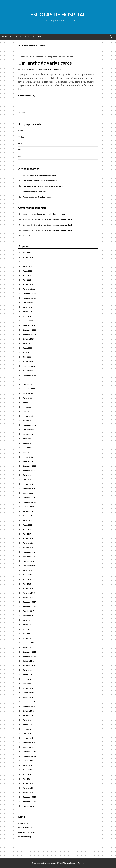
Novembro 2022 (29, 380)
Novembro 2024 (29, 298)
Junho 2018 (28, 575)
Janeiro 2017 (28, 647)
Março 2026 (28, 257)
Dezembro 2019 (29, 498)
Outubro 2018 (29, 561)
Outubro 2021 (29, 430)
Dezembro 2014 (29, 752)
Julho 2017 (27, 620)
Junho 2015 (28, 724)
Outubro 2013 (29, 806)
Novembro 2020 (29, 470)
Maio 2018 (27, 579)
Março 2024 (28, 321)
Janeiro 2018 (28, 597)
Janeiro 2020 (28, 493)
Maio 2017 (27, 629)
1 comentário (56, 69)
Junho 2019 (28, 525)
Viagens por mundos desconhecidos (50, 214)
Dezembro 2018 (29, 552)
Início (4, 37)
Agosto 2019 (28, 516)
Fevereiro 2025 (29, 289)
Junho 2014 (28, 770)
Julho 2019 (27, 520)
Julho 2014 (27, 765)
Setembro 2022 (29, 389)
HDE (20, 143)
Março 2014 (28, 783)
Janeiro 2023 (28, 371)
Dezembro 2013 (29, 797)
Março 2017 (28, 638)
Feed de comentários (27, 832)
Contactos (42, 37)
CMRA (45, 57)
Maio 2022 (27, 407)
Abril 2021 (27, 452)
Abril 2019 (27, 534)
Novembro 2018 (29, 557)
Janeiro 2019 (28, 548)
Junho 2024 (28, 312)
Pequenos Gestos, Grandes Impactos (38, 197)
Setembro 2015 (29, 715)
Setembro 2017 (29, 616)
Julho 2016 (27, 670)
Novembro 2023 (29, 334)
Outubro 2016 (29, 661)
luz (67, 57)
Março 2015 (28, 738)
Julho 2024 (27, 307)
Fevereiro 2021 (29, 461)
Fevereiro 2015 (29, 743)
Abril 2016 (27, 684)
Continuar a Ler (27, 96)
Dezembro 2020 (29, 466)
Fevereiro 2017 (29, 643)
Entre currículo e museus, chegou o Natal (55, 219)
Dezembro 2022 (29, 375)
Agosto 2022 (28, 393)
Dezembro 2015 (29, 702)
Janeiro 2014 (28, 792)
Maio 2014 (27, 774)
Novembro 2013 (29, 801)
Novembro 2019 (29, 502)
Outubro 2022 (29, 384)
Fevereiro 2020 (29, 489)
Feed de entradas (25, 828)
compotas (52, 57)
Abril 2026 (27, 253)
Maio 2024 (27, 316)
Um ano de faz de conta (44, 236)
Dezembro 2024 (29, 294)
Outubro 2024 (29, 303)
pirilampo (72, 57)
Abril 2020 (27, 479)
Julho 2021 (27, 439)
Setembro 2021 (29, 434)
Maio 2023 (27, 352)
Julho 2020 (27, 475)
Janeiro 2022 (28, 421)
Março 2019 (28, 538)
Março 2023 (28, 362)
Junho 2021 (28, 443)
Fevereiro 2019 (29, 543)
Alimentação (23, 57)
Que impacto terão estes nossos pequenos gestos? (43, 186)
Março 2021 (28, 457)
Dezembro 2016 (29, 652)
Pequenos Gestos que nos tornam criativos (40, 181)
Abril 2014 (27, 779)
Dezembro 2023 (29, 330)
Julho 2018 (27, 570)
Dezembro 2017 (29, 602)
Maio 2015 (27, 729)
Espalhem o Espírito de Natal (34, 191)
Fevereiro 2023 (29, 366)
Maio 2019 (27, 529)
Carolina (81, 863)
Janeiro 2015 (28, 747)
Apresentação (16, 37)
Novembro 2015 (29, 706)
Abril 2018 (27, 584)
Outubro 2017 (29, 611)
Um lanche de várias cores (45, 63)
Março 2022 (28, 416)
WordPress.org (25, 837)
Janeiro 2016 (28, 697)
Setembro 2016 (29, 665)
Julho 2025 (27, 266)
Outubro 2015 (29, 711)
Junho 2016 (28, 675)
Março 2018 (28, 588)
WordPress (58, 863)
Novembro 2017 (29, 606)
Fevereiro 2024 (29, 325)
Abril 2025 (27, 280)
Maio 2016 (27, 679)
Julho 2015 (27, 720)
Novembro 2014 (29, 756)
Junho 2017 (28, 625)
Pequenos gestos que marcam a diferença (39, 175)
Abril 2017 (27, 634)
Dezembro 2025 (29, 262)
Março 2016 (28, 688)
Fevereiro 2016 (29, 693)
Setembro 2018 (29, 566)
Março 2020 (28, 484)
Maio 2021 (27, 448)
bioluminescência (35, 57)
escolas (29, 69)
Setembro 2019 (29, 511)
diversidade (61, 57)
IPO (20, 156)
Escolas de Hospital (58, 15)
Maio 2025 (27, 275)
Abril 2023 (27, 357)
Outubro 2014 (29, 761)
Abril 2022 (27, 411)
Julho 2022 (27, 398)
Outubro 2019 (29, 507)
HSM (20, 150)
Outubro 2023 (29, 339)
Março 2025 (28, 284)
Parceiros (30, 37)
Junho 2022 (28, 402)
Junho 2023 (28, 348)
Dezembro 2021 (29, 425)
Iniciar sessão (24, 823)
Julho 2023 (27, 343)
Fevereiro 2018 (29, 593)
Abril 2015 (27, 733)
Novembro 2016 (29, 656)
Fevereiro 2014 (29, 788)
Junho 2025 (28, 271)
